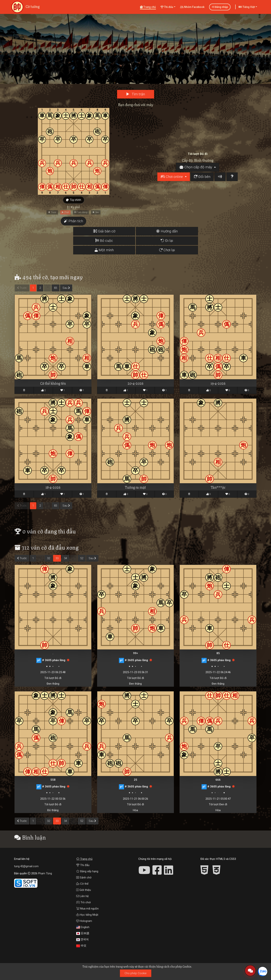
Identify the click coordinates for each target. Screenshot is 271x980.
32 (49, 558)
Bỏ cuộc (104, 241)
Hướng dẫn (167, 231)
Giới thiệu (84, 890)
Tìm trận (136, 94)
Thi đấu (83, 865)
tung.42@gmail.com (26, 866)
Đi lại (167, 241)
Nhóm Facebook (192, 7)
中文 (81, 946)
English (83, 927)
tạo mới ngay (66, 276)
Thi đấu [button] (167, 7)
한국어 (82, 940)
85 (218, 653)
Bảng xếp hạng (87, 871)
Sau (66, 288)
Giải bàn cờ (104, 231)
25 (135, 780)
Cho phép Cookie (136, 973)
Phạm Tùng (45, 873)
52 (82, 558)
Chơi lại (167, 250)
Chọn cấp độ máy (196, 167)
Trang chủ (148, 7)
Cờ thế (82, 884)
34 (65, 558)
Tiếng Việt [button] (247, 7)
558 (53, 780)
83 (56, 288)
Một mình (104, 250)
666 (218, 780)
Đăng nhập (220, 7)
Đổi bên (202, 177)
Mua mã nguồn (87, 909)
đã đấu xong (63, 547)
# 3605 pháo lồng (54, 660)
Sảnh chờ (84, 878)
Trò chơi (83, 902)
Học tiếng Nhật (87, 915)
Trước (22, 558)
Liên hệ (82, 896)
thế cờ (40, 276)
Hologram (84, 921)
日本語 (83, 933)
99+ (135, 653)
